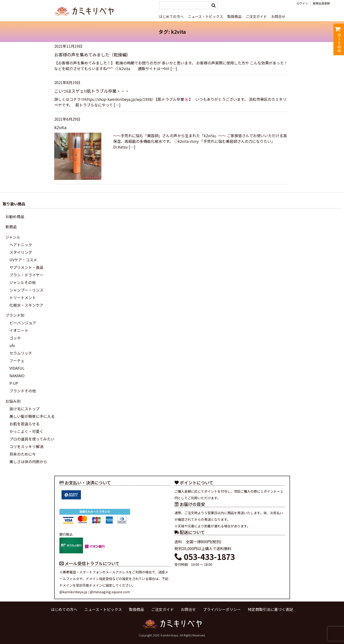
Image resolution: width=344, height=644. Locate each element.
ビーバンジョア (23, 323)
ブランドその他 (23, 391)
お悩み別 (13, 401)
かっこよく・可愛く (26, 431)
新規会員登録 (321, 3)
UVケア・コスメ (23, 260)
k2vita (60, 127)
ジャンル (13, 237)
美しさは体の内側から (28, 462)
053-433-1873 (205, 557)
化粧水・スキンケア (26, 305)
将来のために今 (23, 454)
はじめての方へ (171, 16)
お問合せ (278, 16)
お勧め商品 (15, 216)
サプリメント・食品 (26, 267)
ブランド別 (15, 315)
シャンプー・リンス (26, 290)
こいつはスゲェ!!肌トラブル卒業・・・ (92, 91)
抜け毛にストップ (25, 409)
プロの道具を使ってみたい (32, 439)
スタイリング (21, 252)
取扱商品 (234, 16)
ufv (12, 345)
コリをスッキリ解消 (26, 446)
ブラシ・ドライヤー (26, 275)
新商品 (11, 227)
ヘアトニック (21, 245)
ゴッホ (15, 338)
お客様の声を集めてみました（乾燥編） (92, 55)
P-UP (14, 383)
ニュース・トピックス (205, 16)
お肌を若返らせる (25, 424)
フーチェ (17, 360)
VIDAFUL (17, 368)
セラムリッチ (21, 353)
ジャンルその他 (23, 282)
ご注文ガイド (256, 16)
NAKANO (17, 376)
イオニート (19, 330)
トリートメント (23, 297)
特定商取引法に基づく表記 (270, 609)
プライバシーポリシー (222, 609)
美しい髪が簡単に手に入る (32, 416)
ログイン (302, 3)
